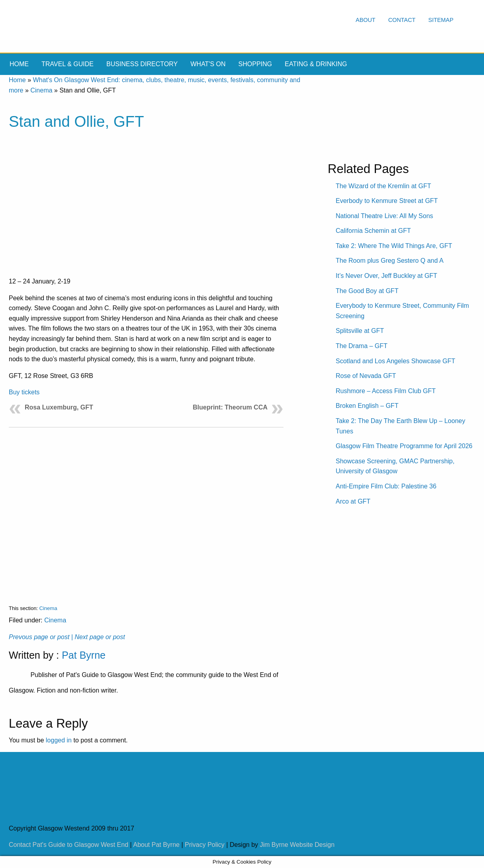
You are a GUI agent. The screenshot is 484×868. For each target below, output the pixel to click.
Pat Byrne (84, 655)
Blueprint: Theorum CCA (230, 407)
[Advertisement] (146, 510)
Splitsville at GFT (360, 331)
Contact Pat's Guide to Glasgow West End (69, 845)
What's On (208, 64)
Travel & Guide (68, 64)
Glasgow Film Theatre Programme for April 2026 (404, 446)
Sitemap (441, 20)
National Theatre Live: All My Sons (384, 216)
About (366, 20)
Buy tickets (24, 392)
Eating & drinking (316, 64)
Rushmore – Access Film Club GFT (386, 391)
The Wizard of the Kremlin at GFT (383, 186)
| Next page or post (98, 637)
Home (19, 64)
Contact (402, 20)
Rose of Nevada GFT (366, 376)
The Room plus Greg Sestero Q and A (390, 261)
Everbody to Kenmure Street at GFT (387, 201)
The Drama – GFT (362, 346)
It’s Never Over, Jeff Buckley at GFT (387, 276)
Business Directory (142, 64)
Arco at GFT (353, 501)
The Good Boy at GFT (367, 291)
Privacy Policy (205, 845)
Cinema (41, 90)
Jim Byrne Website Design (297, 845)
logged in (59, 740)
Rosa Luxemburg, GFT (59, 407)
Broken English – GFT (367, 406)
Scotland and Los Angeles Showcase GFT (395, 361)
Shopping (255, 64)
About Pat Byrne (156, 845)
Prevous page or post (39, 637)
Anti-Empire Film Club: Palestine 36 (386, 486)
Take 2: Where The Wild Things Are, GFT (394, 246)
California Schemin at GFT (373, 231)
